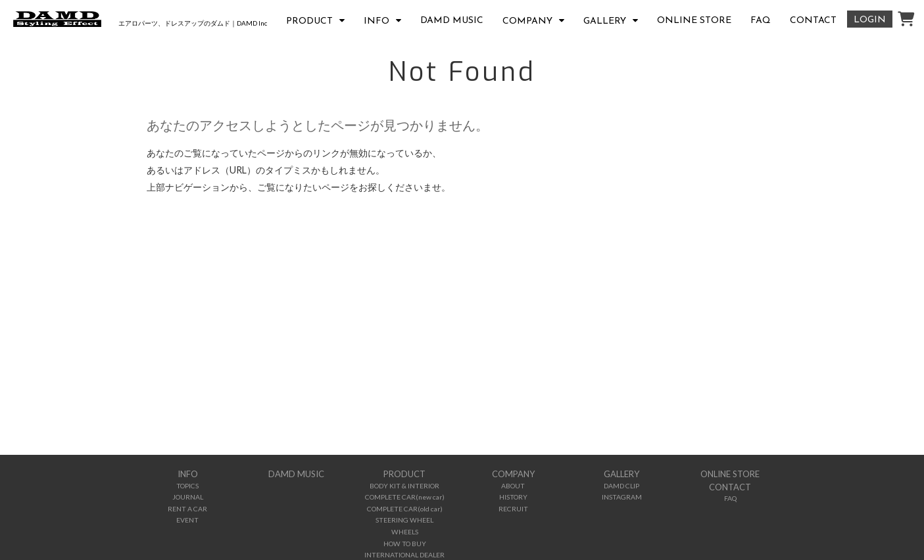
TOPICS (187, 486)
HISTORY (513, 497)
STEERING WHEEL (404, 520)
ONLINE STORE (694, 21)
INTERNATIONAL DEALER (404, 555)
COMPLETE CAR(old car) (405, 509)
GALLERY (605, 21)
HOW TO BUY (405, 544)
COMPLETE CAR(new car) (405, 497)
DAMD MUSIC (452, 21)
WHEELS (405, 532)
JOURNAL (188, 497)
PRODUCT (309, 21)
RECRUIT (513, 509)
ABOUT (513, 486)
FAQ (761, 21)
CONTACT (813, 21)
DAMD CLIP (621, 486)
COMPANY (527, 21)
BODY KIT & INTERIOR (404, 486)
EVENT (187, 520)
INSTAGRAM (622, 497)
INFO (377, 21)
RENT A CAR (187, 509)
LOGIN (870, 20)
